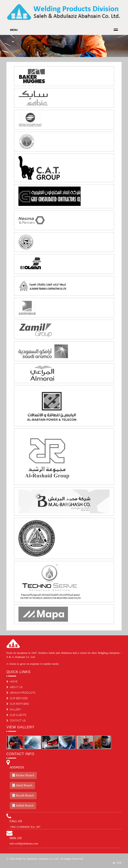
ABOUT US (14, 687)
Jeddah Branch (23, 806)
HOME (12, 682)
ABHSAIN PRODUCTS (21, 693)
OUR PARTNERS (18, 704)
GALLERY (14, 709)
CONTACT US (16, 721)
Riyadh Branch (23, 795)
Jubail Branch (22, 785)
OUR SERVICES (17, 698)
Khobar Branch (23, 775)
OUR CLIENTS (16, 715)
